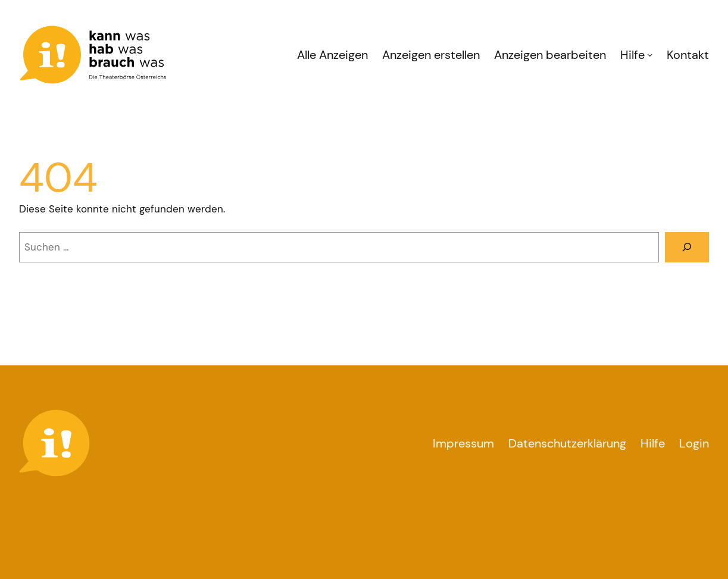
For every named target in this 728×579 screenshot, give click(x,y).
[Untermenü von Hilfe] (650, 54)
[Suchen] (687, 247)
